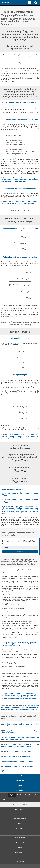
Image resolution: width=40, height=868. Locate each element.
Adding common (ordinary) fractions (16, 756)
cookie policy (20, 790)
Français (28, 795)
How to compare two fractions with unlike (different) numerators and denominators (20, 745)
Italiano (36, 795)
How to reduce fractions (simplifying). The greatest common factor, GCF (20, 738)
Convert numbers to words (20, 814)
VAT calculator (20, 843)
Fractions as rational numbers (14, 771)
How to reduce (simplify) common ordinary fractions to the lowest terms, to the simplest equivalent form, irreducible (20, 707)
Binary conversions (20, 838)
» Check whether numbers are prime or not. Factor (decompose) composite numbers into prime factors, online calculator (20, 180)
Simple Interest (20, 862)
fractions (6, 3)
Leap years (20, 847)
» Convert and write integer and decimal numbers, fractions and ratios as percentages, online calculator (20, 436)
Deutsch (4, 795)
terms (20, 785)
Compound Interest (20, 857)
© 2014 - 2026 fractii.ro (20, 804)
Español (20, 795)
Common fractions (20, 809)
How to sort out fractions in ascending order (19, 751)
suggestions (20, 781)
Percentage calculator (20, 819)
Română (4, 800)
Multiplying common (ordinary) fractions (18, 766)
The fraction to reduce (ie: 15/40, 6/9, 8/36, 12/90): (19, 542)
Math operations (20, 852)
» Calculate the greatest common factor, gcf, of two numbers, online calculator (20, 202)
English (12, 795)
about (20, 776)
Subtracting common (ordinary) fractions (18, 761)
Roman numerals (20, 828)
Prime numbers (20, 823)
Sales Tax (20, 833)
